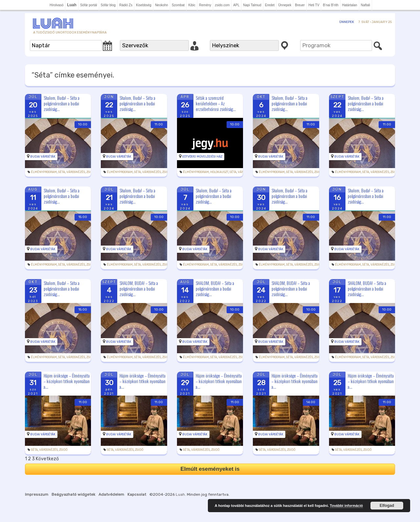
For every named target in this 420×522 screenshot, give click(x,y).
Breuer (300, 5)
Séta (62, 172)
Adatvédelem (111, 494)
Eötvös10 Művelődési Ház (202, 157)
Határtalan (350, 5)
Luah (180, 494)
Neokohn (162, 5)
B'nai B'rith (331, 5)
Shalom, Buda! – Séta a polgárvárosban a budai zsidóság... (62, 103)
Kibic (192, 5)
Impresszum (37, 494)
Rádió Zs (126, 5)
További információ (346, 506)
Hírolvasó (56, 5)
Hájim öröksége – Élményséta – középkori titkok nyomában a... (67, 381)
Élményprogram (44, 172)
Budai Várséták (43, 157)
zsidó (90, 172)
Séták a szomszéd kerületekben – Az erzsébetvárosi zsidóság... (216, 103)
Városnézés (76, 172)
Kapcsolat (137, 494)
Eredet (270, 5)
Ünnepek (285, 5)
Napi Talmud (252, 5)
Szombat (178, 5)
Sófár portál (89, 5)
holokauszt (219, 172)
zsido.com (222, 5)
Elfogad (387, 506)
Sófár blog (108, 5)
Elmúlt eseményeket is (210, 469)
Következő (47, 459)
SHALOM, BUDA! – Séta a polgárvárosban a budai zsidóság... (139, 289)
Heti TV (314, 5)
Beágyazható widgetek (73, 494)
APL (236, 5)
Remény (205, 5)
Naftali (365, 5)
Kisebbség (144, 5)
